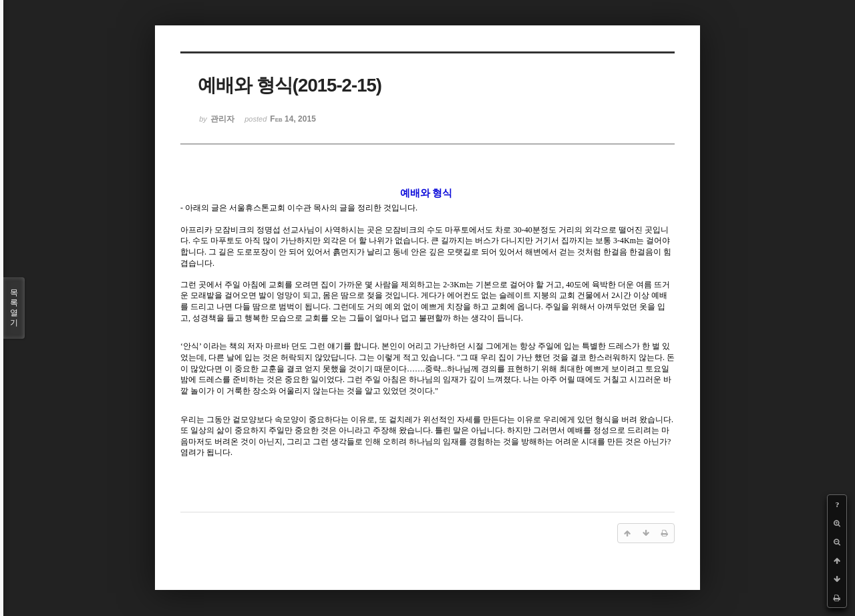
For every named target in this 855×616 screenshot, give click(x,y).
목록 (14, 308)
